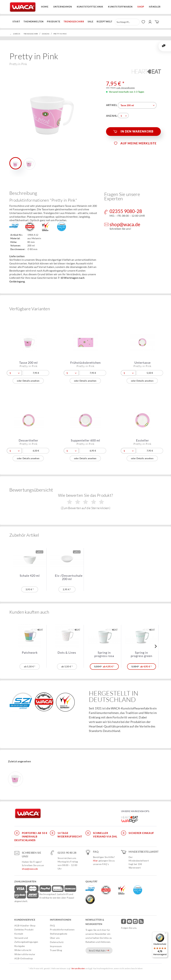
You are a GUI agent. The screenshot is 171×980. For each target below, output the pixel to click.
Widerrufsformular (25, 954)
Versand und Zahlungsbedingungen (26, 940)
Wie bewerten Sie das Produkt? (86, 501)
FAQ (52, 925)
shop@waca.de (30, 869)
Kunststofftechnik (90, 7)
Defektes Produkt (24, 930)
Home (45, 7)
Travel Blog (56, 950)
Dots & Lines (67, 653)
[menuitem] (17, 22)
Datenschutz (57, 942)
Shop (141, 7)
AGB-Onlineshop (24, 958)
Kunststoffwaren (120, 7)
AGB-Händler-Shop (25, 925)
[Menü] (166, 934)
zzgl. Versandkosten (126, 88)
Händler (155, 7)
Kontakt (19, 934)
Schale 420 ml (30, 576)
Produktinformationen (62, 930)
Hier (95, 861)
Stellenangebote (59, 934)
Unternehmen (63, 7)
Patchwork (30, 653)
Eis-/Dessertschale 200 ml (69, 577)
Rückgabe (20, 946)
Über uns (55, 938)
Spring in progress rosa (104, 654)
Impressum (56, 946)
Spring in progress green (142, 654)
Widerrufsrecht (23, 950)
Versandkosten (78, 968)
